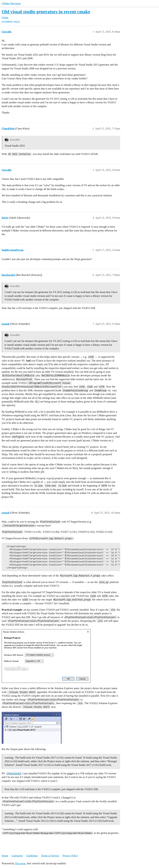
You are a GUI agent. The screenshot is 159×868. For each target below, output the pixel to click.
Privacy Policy (70, 856)
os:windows (7, 21)
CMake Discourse (11, 3)
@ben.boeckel (14, 773)
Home (5, 856)
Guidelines (32, 856)
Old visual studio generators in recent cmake (46, 12)
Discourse (20, 863)
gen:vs (17, 21)
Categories (17, 856)
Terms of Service (50, 856)
